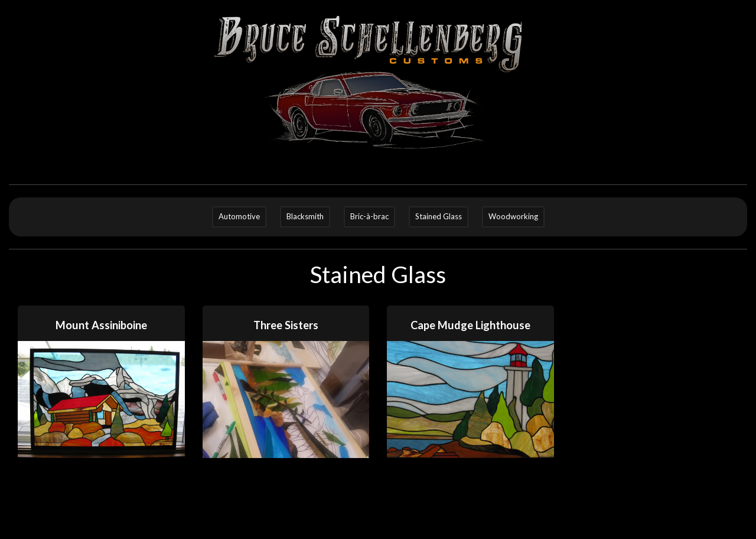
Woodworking (513, 216)
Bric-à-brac (369, 216)
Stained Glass (439, 216)
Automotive (239, 216)
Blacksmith (305, 216)
